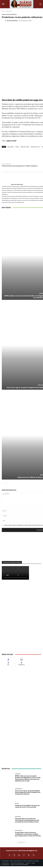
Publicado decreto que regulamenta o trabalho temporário (20, 166)
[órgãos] (21, 548)
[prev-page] (3, 483)
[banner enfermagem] (21, 722)
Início (3, 11)
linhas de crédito (25, 147)
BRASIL (17, 803)
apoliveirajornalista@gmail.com (28, 851)
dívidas (17, 147)
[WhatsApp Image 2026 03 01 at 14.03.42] (21, 618)
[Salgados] (22, 706)
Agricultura (9, 11)
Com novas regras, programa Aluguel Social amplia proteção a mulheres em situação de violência (28, 792)
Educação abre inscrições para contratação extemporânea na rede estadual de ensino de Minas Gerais (27, 820)
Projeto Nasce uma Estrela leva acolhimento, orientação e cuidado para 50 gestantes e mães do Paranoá (28, 834)
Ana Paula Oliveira (12, 21)
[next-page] (6, 483)
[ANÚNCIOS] (21, 752)
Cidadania (18, 774)
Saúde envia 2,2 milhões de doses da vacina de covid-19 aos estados (27, 806)
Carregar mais (21, 842)
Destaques (13, 14)
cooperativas (10, 147)
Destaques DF (19, 789)
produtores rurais (35, 147)
